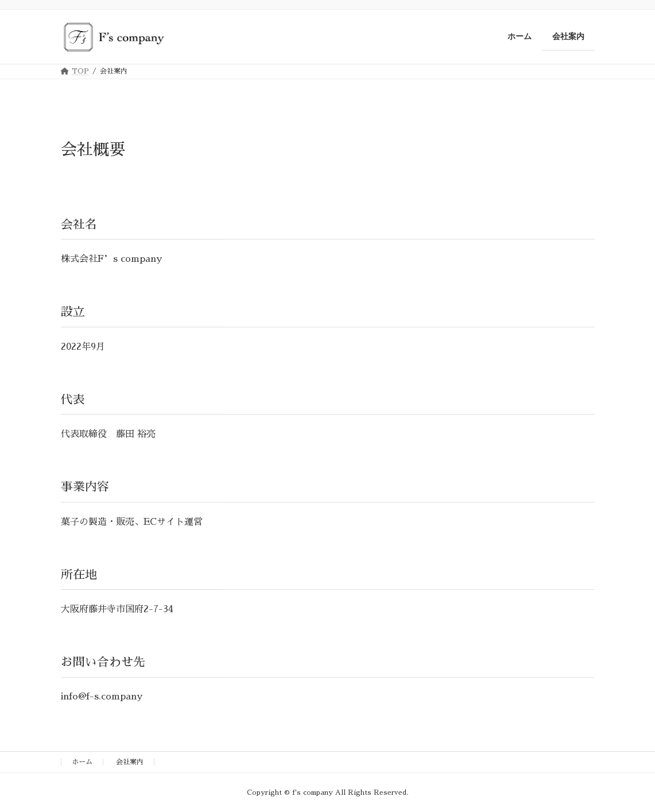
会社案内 (130, 762)
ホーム (82, 762)
